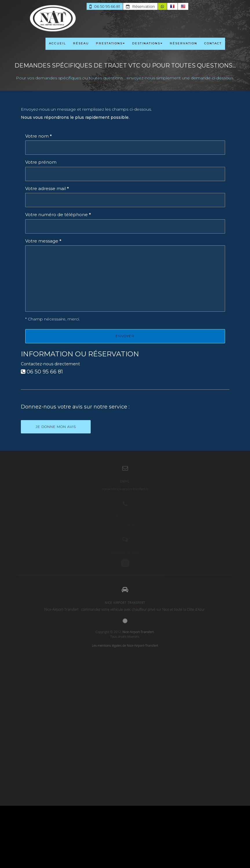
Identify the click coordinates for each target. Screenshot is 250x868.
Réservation (141, 6)
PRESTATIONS (111, 43)
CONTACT (213, 43)
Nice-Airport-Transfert (138, 632)
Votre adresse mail (47, 188)
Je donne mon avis (56, 427)
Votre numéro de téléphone (58, 215)
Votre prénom (41, 162)
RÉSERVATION (184, 43)
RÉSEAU (81, 43)
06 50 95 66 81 (105, 6)
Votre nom (39, 136)
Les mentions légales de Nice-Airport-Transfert (125, 645)
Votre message (43, 241)
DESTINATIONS (147, 43)
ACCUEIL (58, 43)
